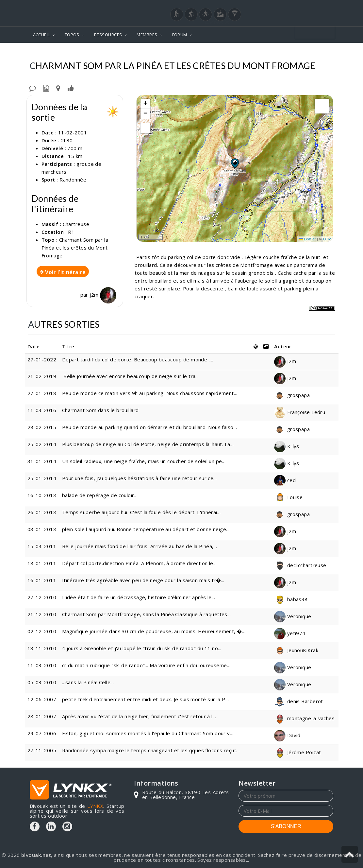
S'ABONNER (286, 826)
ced (285, 480)
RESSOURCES (108, 35)
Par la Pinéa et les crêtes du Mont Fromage (275, 52)
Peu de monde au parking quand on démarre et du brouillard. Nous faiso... (149, 427)
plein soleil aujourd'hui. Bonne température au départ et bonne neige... (146, 529)
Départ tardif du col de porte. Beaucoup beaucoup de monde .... (138, 359)
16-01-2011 (42, 580)
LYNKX (95, 806)
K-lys (287, 446)
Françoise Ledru (300, 412)
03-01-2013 (42, 529)
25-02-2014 (42, 444)
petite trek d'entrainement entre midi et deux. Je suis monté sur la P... (145, 699)
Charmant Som (190, 52)
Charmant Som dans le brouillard (100, 410)
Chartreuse (148, 52)
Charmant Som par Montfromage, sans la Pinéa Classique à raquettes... (147, 614)
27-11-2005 (42, 750)
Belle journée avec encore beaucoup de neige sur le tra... (131, 376)
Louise (288, 497)
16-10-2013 (42, 495)
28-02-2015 (42, 427)
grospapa (292, 395)
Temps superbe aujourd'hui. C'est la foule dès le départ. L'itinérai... (141, 512)
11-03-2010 (42, 665)
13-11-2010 (42, 648)
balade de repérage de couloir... (100, 495)
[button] (235, 163)
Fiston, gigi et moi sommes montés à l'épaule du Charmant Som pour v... (148, 733)
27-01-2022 (42, 359)
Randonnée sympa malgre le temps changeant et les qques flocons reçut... (151, 750)
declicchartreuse (300, 565)
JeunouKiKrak (296, 650)
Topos (116, 52)
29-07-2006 (42, 733)
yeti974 (290, 633)
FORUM (180, 35)
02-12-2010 (42, 631)
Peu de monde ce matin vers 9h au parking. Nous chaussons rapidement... (150, 393)
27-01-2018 (42, 393)
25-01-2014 (42, 478)
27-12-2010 (42, 597)
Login (301, 6)
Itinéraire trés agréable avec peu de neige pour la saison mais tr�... (143, 580)
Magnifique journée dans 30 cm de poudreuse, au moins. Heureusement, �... (154, 631)
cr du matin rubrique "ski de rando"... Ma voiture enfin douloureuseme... (146, 665)
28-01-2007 (42, 716)
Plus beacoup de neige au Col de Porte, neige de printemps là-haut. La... (148, 444)
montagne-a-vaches (304, 718)
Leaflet (307, 239)
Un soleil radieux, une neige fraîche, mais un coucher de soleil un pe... (144, 461)
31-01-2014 (42, 461)
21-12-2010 (42, 614)
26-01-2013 (42, 512)
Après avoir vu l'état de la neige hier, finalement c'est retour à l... (139, 716)
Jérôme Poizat (297, 752)
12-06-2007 (42, 699)
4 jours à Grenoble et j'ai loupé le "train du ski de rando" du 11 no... (142, 648)
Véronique (293, 616)
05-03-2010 (42, 682)
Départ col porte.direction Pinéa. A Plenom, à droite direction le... (140, 563)
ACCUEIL (41, 35)
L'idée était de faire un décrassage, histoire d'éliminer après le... (139, 597)
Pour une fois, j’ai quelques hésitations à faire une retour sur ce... (140, 478)
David (287, 735)
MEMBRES (147, 35)
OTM (327, 239)
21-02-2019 (42, 376)
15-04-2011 (42, 546)
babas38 (291, 599)
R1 (71, 232)
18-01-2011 (42, 563)
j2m (103, 295)
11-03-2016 (42, 410)
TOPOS (72, 35)
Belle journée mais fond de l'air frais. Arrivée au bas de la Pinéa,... (140, 546)
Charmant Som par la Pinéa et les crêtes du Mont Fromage (75, 248)
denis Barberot (299, 701)
